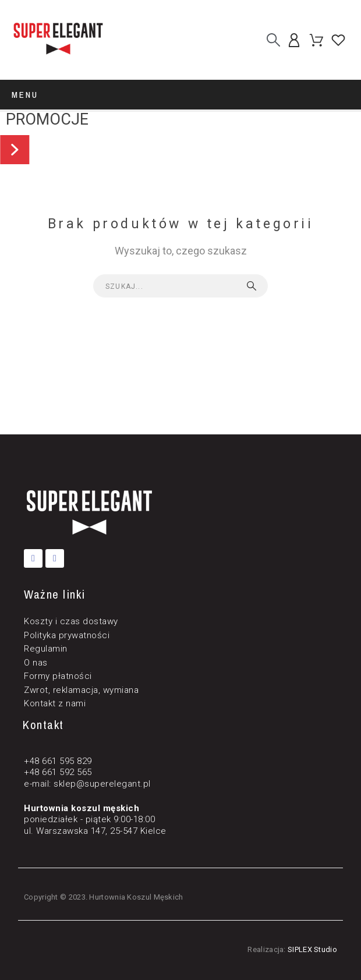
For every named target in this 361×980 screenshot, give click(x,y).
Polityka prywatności (67, 635)
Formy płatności (58, 676)
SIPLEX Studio (312, 949)
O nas (36, 663)
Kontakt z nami (55, 703)
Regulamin (46, 649)
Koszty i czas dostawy (71, 621)
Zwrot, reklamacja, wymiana (81, 690)
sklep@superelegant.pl (102, 784)
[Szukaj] (273, 40)
